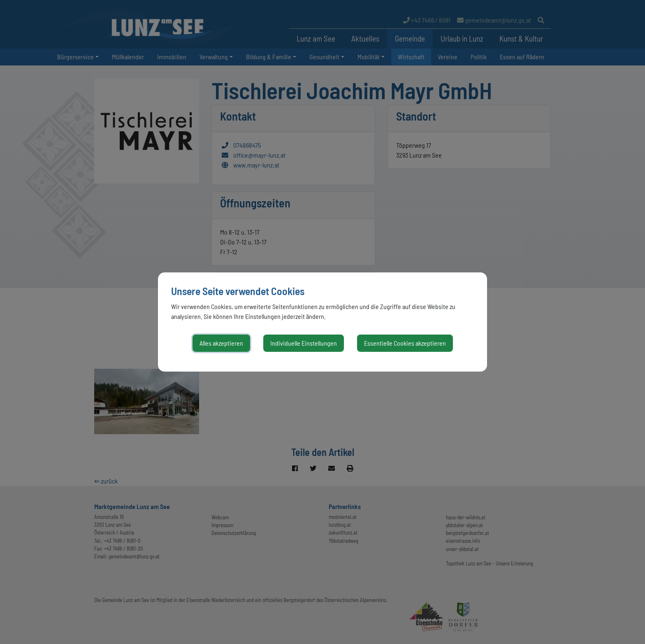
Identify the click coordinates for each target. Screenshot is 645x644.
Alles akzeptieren (221, 343)
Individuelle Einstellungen (304, 343)
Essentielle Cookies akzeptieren (405, 343)
